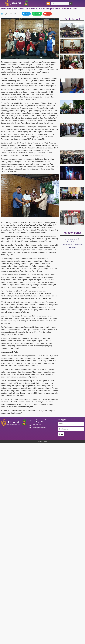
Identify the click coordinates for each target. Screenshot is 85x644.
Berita (67, 239)
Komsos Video (78, 245)
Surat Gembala (75, 239)
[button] (48, 3)
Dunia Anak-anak (72, 242)
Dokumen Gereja (67, 245)
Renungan (72, 247)
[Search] (71, 3)
